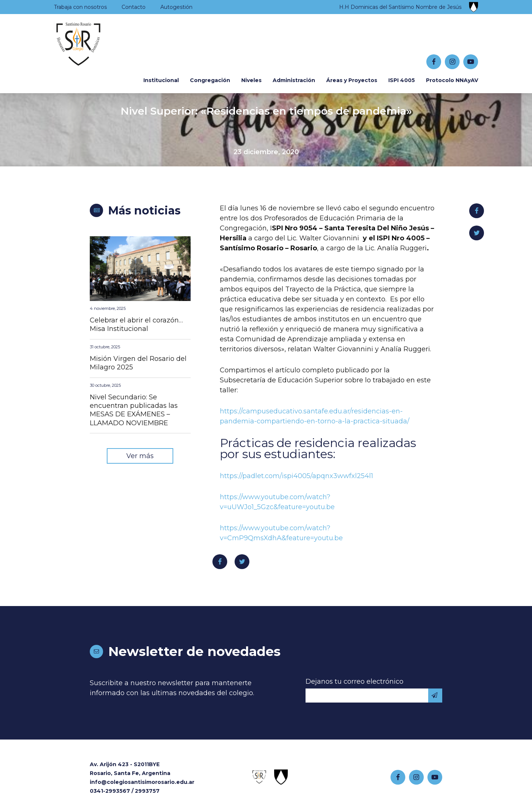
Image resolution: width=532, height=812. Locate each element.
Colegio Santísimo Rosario (100, 45)
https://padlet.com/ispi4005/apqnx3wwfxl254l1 (296, 476)
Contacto (134, 7)
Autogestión (176, 7)
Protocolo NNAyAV (452, 80)
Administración (294, 80)
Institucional (161, 80)
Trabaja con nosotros (80, 7)
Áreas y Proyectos (352, 80)
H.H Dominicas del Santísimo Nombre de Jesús (400, 7)
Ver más (140, 456)
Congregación (210, 80)
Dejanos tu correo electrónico (354, 681)
